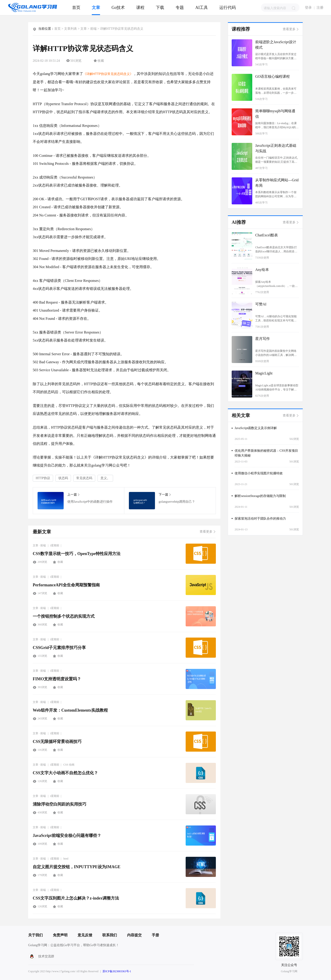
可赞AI (261, 304)
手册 (155, 935)
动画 (72, 765)
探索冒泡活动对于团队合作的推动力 (260, 519)
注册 (320, 8)
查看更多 (208, 532)
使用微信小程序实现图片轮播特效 (259, 473)
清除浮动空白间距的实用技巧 (60, 804)
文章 (96, 8)
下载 (160, 8)
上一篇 (73, 495)
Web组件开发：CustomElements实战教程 (70, 710)
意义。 (105, 478)
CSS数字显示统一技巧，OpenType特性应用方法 (77, 554)
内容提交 (134, 935)
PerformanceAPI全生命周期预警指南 (66, 585)
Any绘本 (262, 270)
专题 (180, 8)
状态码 (63, 478)
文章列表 (71, 29)
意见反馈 (85, 935)
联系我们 (110, 935)
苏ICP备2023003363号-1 (117, 971)
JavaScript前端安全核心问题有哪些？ (67, 836)
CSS (66, 765)
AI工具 (202, 8)
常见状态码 (84, 478)
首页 (76, 8)
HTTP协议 (43, 478)
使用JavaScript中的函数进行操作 (51, 501)
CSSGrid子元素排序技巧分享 (59, 648)
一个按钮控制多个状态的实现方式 (64, 616)
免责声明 (60, 935)
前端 (93, 29)
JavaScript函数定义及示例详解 (256, 428)
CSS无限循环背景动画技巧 (57, 742)
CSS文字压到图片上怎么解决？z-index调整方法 (76, 898)
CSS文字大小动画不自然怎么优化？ (65, 773)
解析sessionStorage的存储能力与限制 (260, 496)
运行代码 (228, 8)
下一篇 (165, 495)
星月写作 (263, 339)
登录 (308, 8)
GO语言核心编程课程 (273, 76)
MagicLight (264, 373)
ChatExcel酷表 (267, 235)
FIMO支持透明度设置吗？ (57, 679)
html (66, 859)
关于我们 (35, 935)
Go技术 (118, 8)
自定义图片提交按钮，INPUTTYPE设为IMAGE (77, 867)
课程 (140, 8)
